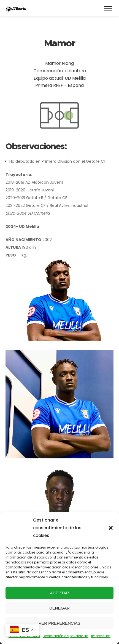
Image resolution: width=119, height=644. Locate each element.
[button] (111, 528)
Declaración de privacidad (66, 636)
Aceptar (59, 593)
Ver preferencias (59, 623)
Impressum (101, 636)
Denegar (59, 608)
